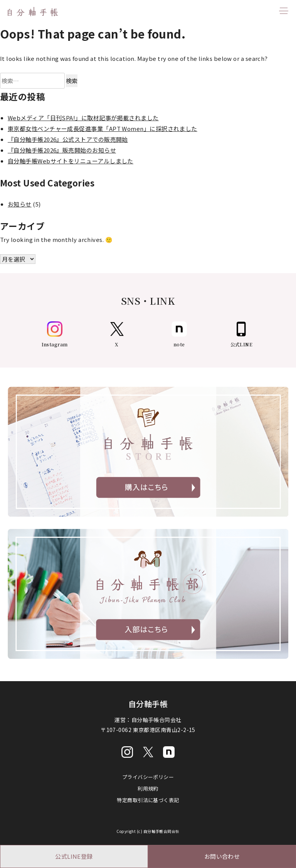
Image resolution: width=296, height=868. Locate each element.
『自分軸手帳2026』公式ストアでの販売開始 (68, 139)
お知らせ (20, 204)
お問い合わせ (222, 856)
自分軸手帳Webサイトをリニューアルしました (71, 161)
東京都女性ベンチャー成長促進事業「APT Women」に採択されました (103, 128)
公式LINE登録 (74, 856)
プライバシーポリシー (148, 777)
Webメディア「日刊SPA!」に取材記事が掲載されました (83, 118)
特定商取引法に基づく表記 (148, 800)
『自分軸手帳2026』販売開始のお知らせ (62, 150)
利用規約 (148, 788)
